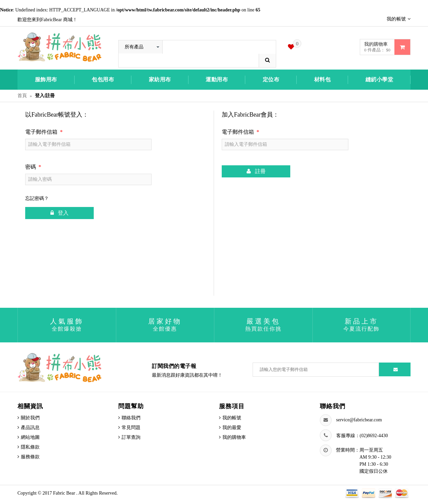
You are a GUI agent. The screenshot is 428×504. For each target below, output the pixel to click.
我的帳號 (232, 418)
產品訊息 (30, 428)
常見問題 (131, 428)
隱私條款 (30, 447)
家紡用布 (160, 79)
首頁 (22, 96)
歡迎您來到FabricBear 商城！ (47, 20)
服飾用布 (46, 79)
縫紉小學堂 (379, 79)
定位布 (271, 79)
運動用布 (217, 79)
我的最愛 (232, 428)
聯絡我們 (131, 418)
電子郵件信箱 (44, 132)
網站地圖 (30, 437)
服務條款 (30, 457)
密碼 (33, 167)
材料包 (323, 79)
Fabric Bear (65, 493)
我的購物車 (234, 437)
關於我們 (30, 418)
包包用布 (103, 79)
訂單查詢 (131, 437)
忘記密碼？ (37, 198)
